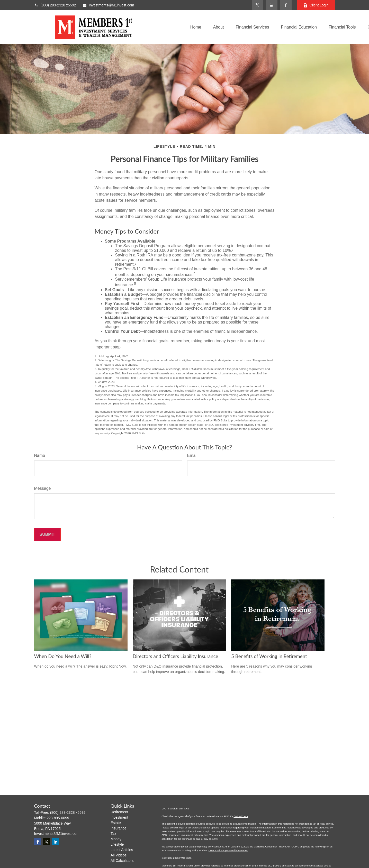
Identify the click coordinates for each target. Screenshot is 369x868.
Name (40, 455)
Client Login (316, 5)
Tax (113, 834)
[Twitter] (258, 5)
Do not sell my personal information (228, 850)
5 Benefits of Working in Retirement (269, 656)
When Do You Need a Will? (63, 656)
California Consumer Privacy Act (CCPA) (276, 847)
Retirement (119, 812)
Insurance (118, 828)
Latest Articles (122, 850)
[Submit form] (47, 534)
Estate (116, 823)
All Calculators (122, 861)
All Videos (119, 855)
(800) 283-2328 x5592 (55, 5)
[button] (196, 27)
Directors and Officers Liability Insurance (175, 656)
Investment (119, 817)
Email (192, 455)
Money (116, 839)
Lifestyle (117, 844)
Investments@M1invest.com (108, 5)
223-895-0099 (58, 818)
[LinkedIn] (272, 5)
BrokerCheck (241, 816)
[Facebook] (286, 5)
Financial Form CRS (178, 809)
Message (43, 488)
